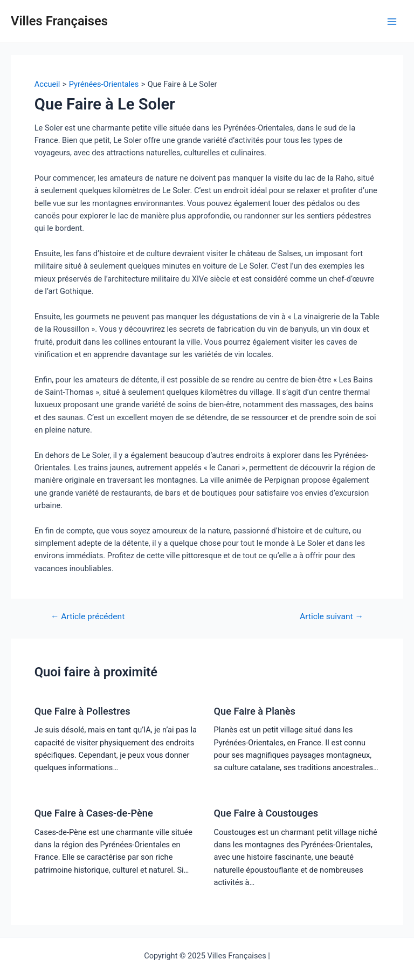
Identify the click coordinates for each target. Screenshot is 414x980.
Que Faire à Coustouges (266, 813)
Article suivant (332, 617)
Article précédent (88, 617)
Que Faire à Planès (255, 711)
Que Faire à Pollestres (82, 711)
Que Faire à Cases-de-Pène (94, 813)
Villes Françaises (59, 21)
